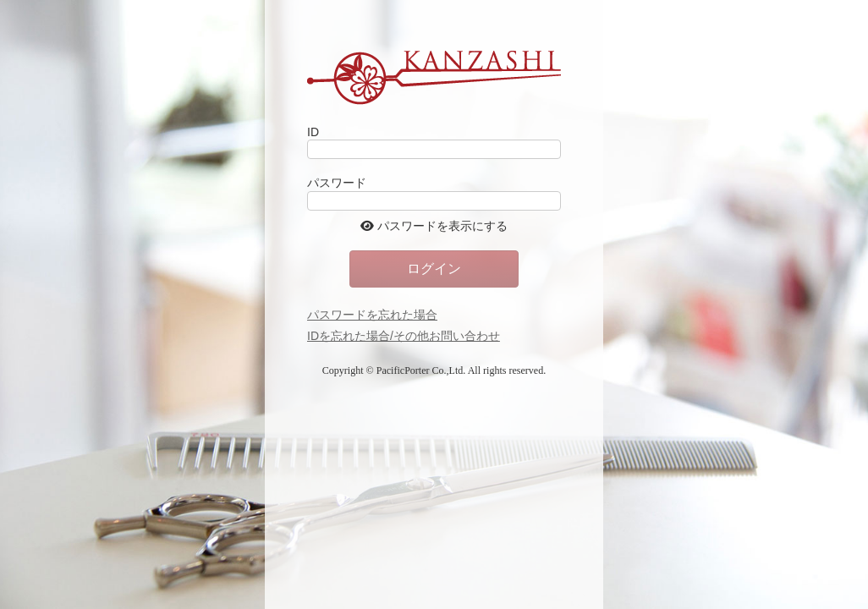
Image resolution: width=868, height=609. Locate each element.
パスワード (337, 183)
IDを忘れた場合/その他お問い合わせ (404, 336)
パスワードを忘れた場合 (372, 315)
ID (313, 132)
